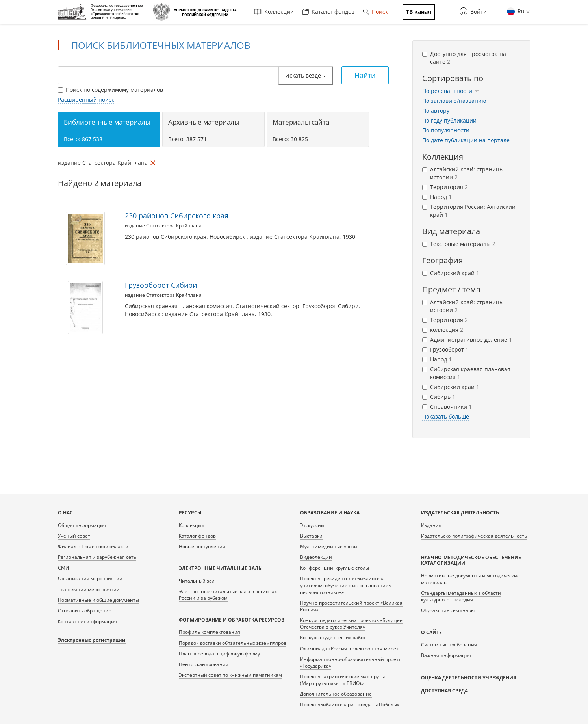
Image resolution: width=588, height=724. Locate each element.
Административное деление (467, 340)
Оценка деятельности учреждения (469, 678)
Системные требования (449, 645)
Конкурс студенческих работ (333, 637)
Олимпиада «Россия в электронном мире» (349, 649)
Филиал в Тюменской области (93, 546)
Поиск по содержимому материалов (110, 90)
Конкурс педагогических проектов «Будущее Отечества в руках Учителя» (351, 623)
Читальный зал (197, 581)
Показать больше (446, 416)
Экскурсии (312, 525)
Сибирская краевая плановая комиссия (466, 373)
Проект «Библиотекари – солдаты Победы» (350, 704)
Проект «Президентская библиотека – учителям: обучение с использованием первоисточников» (346, 585)
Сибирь (439, 397)
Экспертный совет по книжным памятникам (230, 675)
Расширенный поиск (86, 100)
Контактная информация (87, 621)
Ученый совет (74, 536)
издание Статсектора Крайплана (163, 226)
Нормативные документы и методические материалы (470, 579)
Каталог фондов (328, 12)
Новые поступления (202, 546)
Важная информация (446, 655)
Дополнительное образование (336, 694)
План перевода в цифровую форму (219, 654)
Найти (365, 75)
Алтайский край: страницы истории (463, 173)
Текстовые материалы (459, 244)
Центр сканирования (204, 664)
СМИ (63, 568)
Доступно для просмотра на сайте (464, 58)
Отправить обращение (85, 611)
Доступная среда (444, 691)
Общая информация (82, 525)
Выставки (311, 536)
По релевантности (451, 91)
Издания (431, 525)
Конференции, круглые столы (335, 568)
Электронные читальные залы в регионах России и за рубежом (228, 595)
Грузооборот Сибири (161, 285)
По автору (436, 111)
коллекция (443, 330)
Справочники (447, 407)
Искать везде (306, 75)
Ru (520, 11)
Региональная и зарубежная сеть (97, 557)
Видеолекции (316, 557)
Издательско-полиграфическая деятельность (474, 536)
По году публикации (449, 120)
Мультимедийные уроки (329, 546)
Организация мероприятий (90, 578)
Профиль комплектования (210, 632)
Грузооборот (445, 349)
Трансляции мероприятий (89, 589)
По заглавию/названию (454, 101)
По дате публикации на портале (466, 140)
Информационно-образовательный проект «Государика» (351, 663)
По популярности (446, 130)
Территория (445, 187)
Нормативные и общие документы (98, 600)
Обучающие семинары (448, 610)
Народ (437, 197)
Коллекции (274, 12)
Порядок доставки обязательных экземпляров (233, 643)
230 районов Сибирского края (177, 216)
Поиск (376, 12)
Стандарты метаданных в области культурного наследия (461, 596)
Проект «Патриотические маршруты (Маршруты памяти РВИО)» (342, 680)
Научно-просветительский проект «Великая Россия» (351, 606)
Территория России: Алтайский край (469, 211)
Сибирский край (451, 273)
